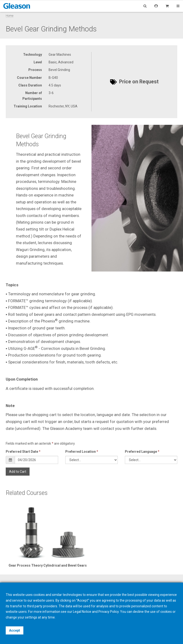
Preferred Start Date (23, 452)
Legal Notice (82, 612)
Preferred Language (142, 452)
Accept (15, 630)
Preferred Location (82, 452)
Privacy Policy (109, 612)
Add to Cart (18, 472)
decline (138, 612)
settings (31, 617)
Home (10, 16)
